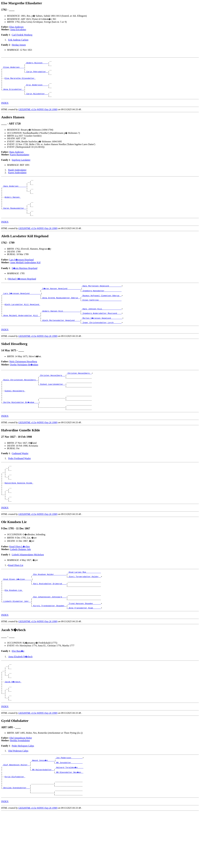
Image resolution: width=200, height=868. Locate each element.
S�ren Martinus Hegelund (24, 283)
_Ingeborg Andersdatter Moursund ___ (101, 333)
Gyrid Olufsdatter (15, 829)
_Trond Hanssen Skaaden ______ (84, 645)
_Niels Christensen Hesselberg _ (20, 403)
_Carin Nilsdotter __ (37, 101)
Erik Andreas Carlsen (18, 40)
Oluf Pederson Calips (18, 801)
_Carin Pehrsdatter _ (37, 74)
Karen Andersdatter (17, 180)
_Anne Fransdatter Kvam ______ (84, 651)
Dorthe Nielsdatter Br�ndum (24, 386)
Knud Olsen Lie (16, 601)
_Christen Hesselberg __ (52, 397)
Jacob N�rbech (13, 728)
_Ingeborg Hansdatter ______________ (101, 307)
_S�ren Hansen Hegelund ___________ (61, 304)
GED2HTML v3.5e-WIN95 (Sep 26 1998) (38, 117)
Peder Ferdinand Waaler (20, 487)
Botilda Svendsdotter (20, 790)
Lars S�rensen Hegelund (22, 275)
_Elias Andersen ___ (13, 69)
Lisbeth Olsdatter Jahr (20, 585)
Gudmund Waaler (20, 482)
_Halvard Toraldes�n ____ (69, 819)
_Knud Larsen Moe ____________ (84, 608)
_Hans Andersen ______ (14, 195)
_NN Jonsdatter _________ (69, 813)
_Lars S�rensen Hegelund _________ (22, 309)
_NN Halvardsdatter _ (42, 821)
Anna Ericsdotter (18, 30)
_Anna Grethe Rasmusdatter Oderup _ (61, 314)
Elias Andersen (16, 27)
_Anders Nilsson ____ (37, 64)
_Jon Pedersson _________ (69, 808)
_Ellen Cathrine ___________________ (101, 317)
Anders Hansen (13, 209)
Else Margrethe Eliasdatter (20, 82)
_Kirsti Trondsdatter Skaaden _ (49, 648)
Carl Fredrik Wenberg (22, 35)
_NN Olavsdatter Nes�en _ (69, 824)
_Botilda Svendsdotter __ (16, 842)
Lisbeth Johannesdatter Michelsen (28, 590)
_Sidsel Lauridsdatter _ (52, 408)
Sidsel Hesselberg (15, 416)
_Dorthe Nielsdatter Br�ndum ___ (21, 429)
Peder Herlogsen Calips (23, 796)
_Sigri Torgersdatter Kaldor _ (84, 614)
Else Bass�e (18, 694)
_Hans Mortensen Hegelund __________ (101, 301)
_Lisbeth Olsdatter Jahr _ (17, 643)
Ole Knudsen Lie (14, 629)
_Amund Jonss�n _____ (43, 811)
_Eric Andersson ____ (37, 90)
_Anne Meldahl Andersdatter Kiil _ (21, 336)
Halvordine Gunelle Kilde (19, 515)
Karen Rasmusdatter (20, 162)
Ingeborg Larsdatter (21, 167)
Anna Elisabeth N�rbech (20, 699)
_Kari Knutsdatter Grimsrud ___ (49, 621)
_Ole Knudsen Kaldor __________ (49, 611)
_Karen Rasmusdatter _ (14, 222)
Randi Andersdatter (17, 177)
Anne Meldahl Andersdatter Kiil (25, 277)
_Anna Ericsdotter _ (13, 95)
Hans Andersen (17, 159)
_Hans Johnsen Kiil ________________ (101, 328)
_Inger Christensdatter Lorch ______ (101, 344)
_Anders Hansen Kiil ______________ (61, 330)
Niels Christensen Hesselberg (23, 383)
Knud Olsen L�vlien (20, 582)
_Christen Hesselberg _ (79, 395)
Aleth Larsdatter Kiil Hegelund (22, 322)
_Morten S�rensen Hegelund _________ (102, 338)
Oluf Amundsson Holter (21, 788)
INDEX (5, 110)
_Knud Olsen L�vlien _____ (17, 616)
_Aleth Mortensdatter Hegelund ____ (61, 341)
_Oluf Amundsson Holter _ (16, 816)
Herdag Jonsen (19, 45)
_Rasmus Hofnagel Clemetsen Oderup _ (101, 312)
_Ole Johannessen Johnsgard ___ (49, 637)
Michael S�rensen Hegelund (22, 294)
